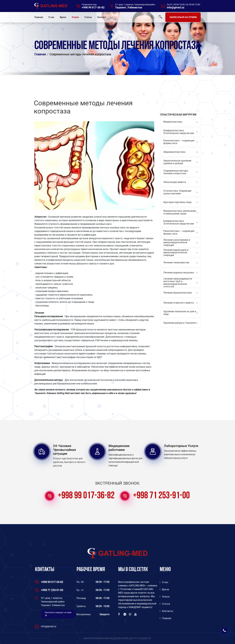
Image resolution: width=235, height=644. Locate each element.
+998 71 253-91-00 (161, 496)
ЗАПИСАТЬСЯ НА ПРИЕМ (183, 17)
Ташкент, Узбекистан (129, 8)
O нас (164, 582)
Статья (165, 604)
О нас (51, 17)
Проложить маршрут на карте (58, 614)
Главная (39, 17)
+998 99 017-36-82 (93, 8)
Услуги (75, 17)
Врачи (63, 17)
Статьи (88, 17)
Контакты (166, 611)
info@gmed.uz (176, 8)
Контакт (102, 17)
